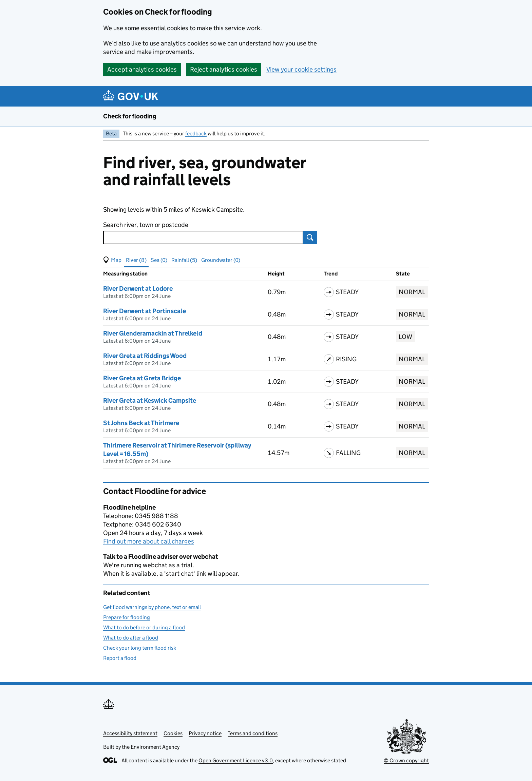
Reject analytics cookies (224, 69)
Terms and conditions (253, 733)
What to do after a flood (131, 638)
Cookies (173, 733)
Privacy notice (205, 733)
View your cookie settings (301, 69)
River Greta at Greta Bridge (142, 378)
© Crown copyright (406, 760)
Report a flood (120, 658)
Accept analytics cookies (142, 69)
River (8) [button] (136, 260)
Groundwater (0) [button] (221, 260)
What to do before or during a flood (144, 627)
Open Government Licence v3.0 (236, 760)
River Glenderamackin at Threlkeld (153, 333)
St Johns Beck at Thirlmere (141, 423)
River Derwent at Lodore (138, 289)
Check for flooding (130, 116)
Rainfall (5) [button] (184, 260)
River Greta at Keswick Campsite (150, 401)
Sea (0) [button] (159, 260)
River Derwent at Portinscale (145, 311)
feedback (196, 134)
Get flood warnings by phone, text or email (152, 607)
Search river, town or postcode (146, 225)
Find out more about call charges (149, 541)
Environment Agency (155, 747)
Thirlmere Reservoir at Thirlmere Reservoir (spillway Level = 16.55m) (177, 450)
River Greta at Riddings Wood (145, 356)
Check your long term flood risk (140, 648)
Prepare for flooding (127, 617)
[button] (112, 260)
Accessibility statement (130, 733)
